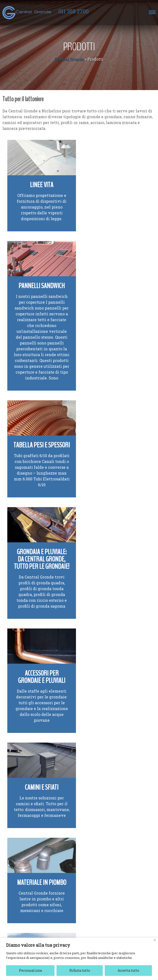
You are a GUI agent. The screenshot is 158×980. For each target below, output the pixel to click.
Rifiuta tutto (80, 970)
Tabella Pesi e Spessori (40, 349)
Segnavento (114, 583)
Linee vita (39, 182)
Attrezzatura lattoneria (40, 686)
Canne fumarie (40, 788)
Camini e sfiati (113, 472)
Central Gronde (69, 59)
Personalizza (30, 970)
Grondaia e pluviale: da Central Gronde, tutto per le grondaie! (114, 356)
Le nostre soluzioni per (113, 482)
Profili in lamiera (113, 682)
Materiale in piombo (39, 583)
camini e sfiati (102, 488)
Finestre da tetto (40, 893)
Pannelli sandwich (113, 182)
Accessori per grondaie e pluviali (39, 475)
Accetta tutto (128, 970)
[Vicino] (155, 940)
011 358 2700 (74, 11)
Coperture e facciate (114, 788)
